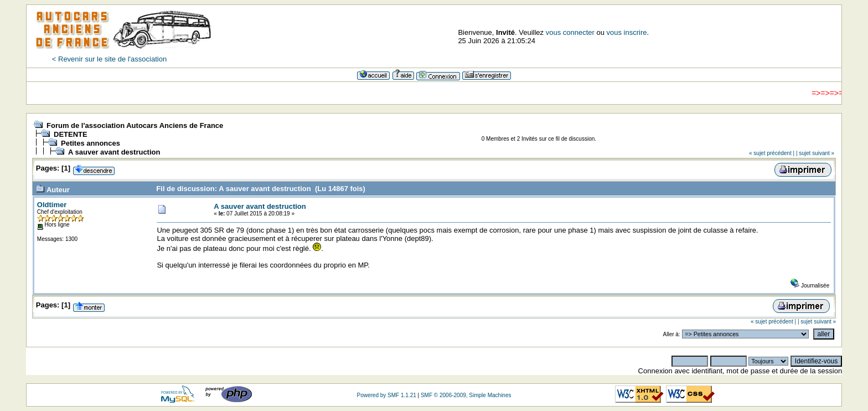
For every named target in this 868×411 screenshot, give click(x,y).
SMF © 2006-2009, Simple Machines (466, 395)
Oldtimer (52, 205)
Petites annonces (91, 143)
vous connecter (570, 32)
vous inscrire (627, 32)
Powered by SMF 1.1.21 (386, 395)
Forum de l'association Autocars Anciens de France (135, 125)
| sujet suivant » (815, 153)
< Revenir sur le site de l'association (109, 59)
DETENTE (71, 134)
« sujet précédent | (772, 153)
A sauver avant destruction (114, 152)
